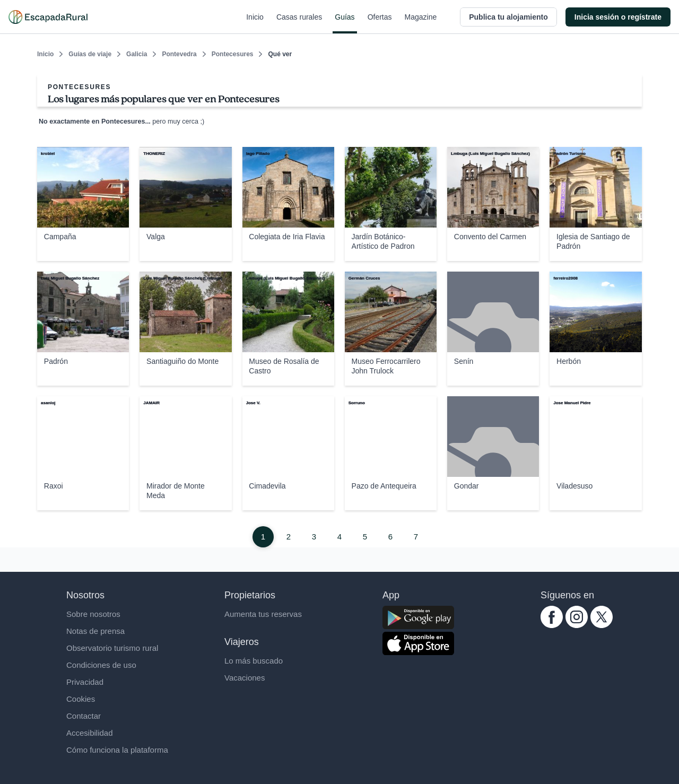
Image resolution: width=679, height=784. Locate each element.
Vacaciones (245, 678)
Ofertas (380, 23)
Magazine (421, 23)
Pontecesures (233, 54)
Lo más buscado (254, 661)
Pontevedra (179, 54)
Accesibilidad (90, 733)
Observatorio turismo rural (112, 648)
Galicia (137, 54)
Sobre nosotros (93, 614)
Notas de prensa (95, 631)
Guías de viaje (90, 54)
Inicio (255, 23)
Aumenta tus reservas (263, 614)
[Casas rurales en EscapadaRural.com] (48, 17)
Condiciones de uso (101, 665)
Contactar (84, 716)
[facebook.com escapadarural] (552, 625)
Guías (345, 23)
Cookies (81, 699)
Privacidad (85, 682)
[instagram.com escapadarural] (577, 625)
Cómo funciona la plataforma (117, 750)
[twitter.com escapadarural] (602, 625)
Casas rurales (299, 23)
